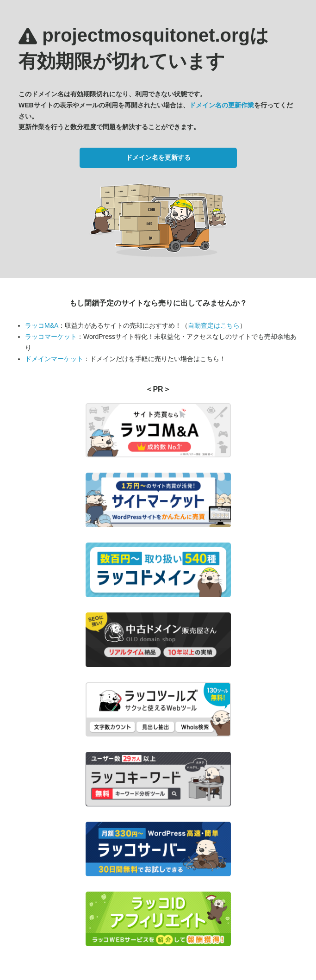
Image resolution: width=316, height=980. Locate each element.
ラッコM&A (42, 325)
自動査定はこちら (214, 325)
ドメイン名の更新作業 (222, 105)
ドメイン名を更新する (158, 157)
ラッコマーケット (51, 337)
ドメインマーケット (54, 359)
